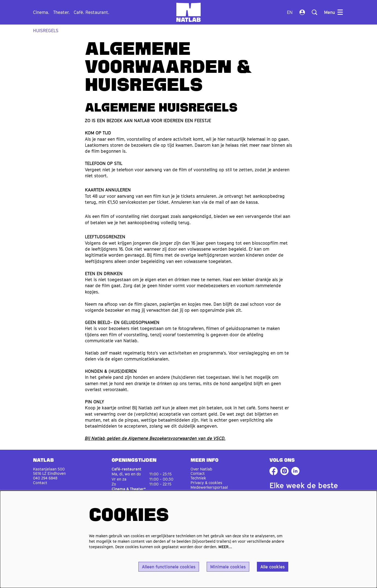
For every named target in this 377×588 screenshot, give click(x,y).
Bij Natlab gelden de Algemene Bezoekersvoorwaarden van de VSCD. (155, 438)
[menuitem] (41, 12)
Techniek (198, 478)
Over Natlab (201, 469)
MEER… (225, 547)
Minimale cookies (228, 567)
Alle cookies (273, 567)
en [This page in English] (290, 12)
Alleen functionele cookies (169, 567)
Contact (40, 483)
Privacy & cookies (206, 483)
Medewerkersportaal (209, 487)
